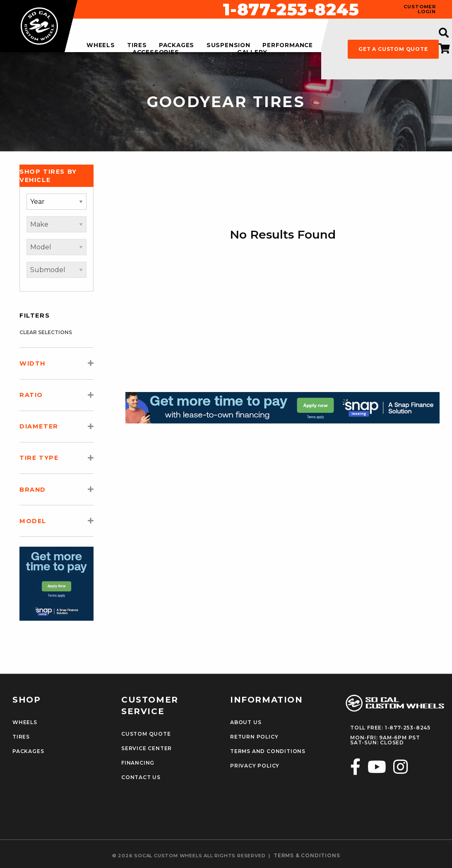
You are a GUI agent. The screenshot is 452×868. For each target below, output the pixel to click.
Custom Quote (146, 734)
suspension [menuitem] (228, 45)
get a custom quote (393, 49)
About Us (246, 722)
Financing (138, 763)
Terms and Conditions (268, 751)
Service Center (147, 748)
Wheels (25, 722)
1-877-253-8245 (291, 10)
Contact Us (141, 777)
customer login (420, 9)
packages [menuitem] (177, 45)
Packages (28, 751)
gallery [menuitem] (252, 53)
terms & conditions (307, 856)
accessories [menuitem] (156, 53)
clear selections (46, 332)
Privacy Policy (255, 766)
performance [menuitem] (288, 45)
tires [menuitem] (137, 45)
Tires (21, 737)
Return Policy (254, 737)
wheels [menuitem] (101, 45)
